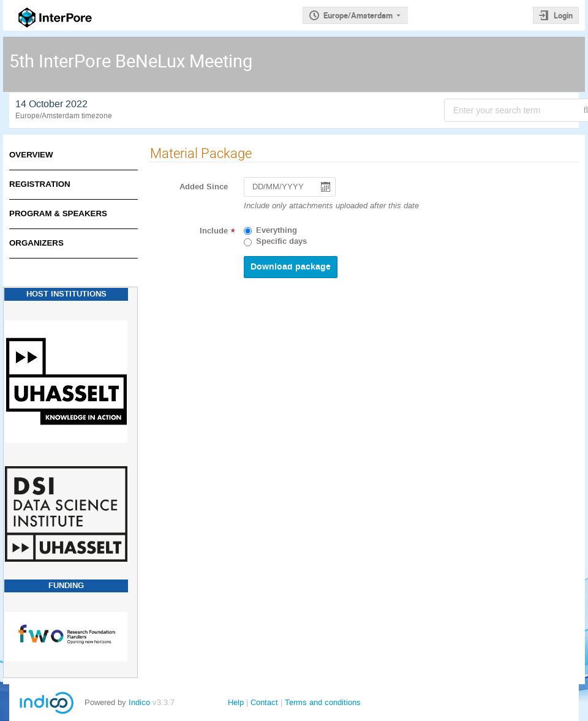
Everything (277, 230)
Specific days (281, 241)
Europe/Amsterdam (358, 15)
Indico (139, 702)
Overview (31, 155)
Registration (40, 184)
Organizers (36, 243)
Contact (264, 702)
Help (236, 702)
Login (563, 15)
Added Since (204, 187)
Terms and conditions (323, 702)
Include (214, 231)
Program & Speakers (58, 213)
